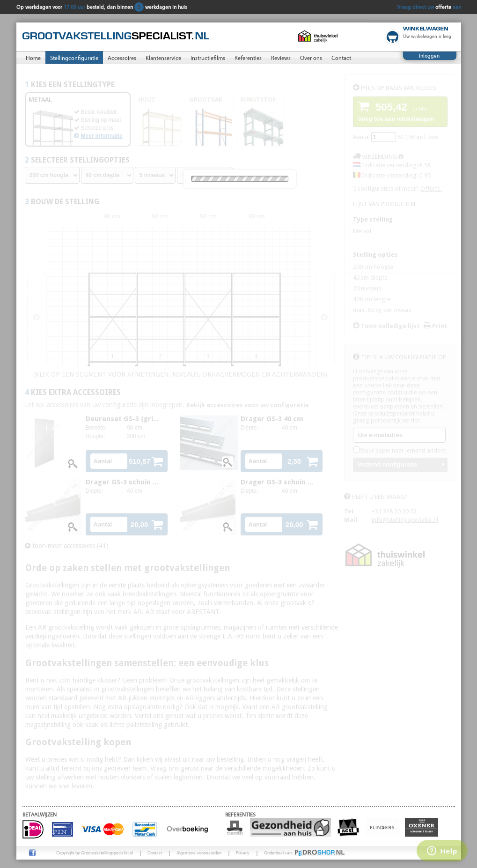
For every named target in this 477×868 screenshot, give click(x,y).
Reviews (281, 58)
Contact (341, 58)
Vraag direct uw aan (429, 7)
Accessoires (122, 58)
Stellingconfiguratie (74, 58)
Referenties (248, 58)
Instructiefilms (208, 58)
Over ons (311, 58)
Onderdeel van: (305, 853)
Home (33, 58)
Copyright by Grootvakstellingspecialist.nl (95, 853)
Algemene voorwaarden (199, 853)
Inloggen (429, 56)
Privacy (243, 853)
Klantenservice (163, 58)
